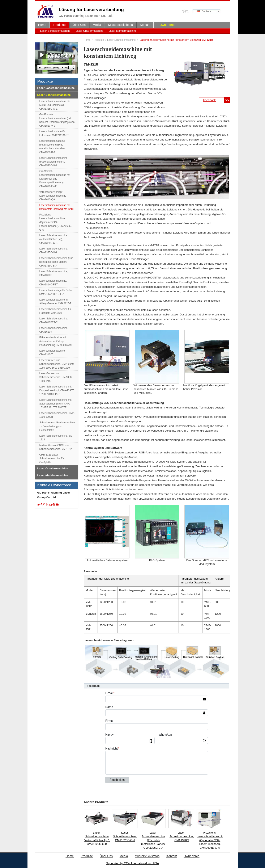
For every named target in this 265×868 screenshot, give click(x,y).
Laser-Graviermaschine (89, 31)
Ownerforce (167, 25)
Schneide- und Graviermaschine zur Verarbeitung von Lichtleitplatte (57, 426)
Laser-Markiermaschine (123, 31)
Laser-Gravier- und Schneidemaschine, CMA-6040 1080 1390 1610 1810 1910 (57, 364)
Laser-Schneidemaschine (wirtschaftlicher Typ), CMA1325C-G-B (97, 838)
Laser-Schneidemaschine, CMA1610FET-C (54, 320)
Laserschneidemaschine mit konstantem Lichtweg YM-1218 (57, 207)
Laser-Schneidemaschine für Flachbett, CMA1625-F (55, 311)
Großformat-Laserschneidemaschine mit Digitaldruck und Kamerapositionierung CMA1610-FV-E (55, 179)
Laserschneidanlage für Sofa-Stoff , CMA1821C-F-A (56, 292)
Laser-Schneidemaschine (55, 31)
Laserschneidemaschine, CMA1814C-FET (53, 283)
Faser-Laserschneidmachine (56, 88)
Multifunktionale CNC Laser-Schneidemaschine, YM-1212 (56, 447)
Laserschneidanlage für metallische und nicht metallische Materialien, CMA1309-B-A (52, 147)
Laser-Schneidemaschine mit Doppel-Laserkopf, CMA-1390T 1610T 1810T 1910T (57, 390)
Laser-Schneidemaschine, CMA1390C (182, 836)
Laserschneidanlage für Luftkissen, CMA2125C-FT (54, 133)
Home (87, 40)
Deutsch (204, 11)
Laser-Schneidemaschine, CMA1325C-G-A (125, 836)
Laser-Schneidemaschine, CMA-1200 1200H (57, 415)
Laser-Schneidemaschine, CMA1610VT (54, 330)
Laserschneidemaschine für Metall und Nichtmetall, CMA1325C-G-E (55, 105)
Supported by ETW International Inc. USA (133, 863)
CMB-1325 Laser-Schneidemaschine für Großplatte (52, 458)
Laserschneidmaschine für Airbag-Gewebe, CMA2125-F (55, 302)
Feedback (210, 100)
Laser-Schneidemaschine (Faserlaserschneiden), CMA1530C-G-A (54, 162)
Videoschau (56, 55)
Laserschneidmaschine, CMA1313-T (53, 353)
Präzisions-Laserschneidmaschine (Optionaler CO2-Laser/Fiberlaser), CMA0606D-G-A (210, 840)
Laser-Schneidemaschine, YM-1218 (56, 438)
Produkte (99, 40)
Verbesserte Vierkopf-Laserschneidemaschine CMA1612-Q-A (53, 196)
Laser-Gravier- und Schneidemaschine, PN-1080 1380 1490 (56, 377)
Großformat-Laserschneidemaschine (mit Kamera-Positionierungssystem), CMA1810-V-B (57, 120)
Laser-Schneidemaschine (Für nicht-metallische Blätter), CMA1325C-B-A (153, 840)
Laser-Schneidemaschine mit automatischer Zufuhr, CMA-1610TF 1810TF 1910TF (55, 404)
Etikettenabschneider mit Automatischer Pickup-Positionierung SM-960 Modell (56, 341)
